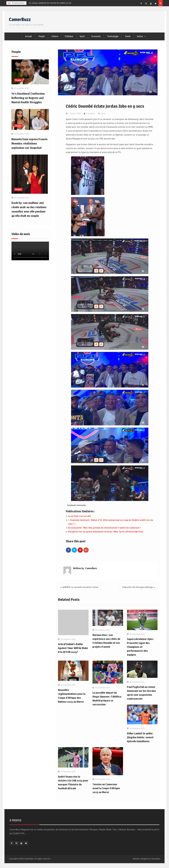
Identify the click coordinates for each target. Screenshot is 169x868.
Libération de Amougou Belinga (137, 587)
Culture (55, 36)
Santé (128, 36)
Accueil (28, 36)
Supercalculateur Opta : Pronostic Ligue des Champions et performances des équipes (140, 647)
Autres (140, 36)
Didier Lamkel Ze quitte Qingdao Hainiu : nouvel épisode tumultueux (140, 737)
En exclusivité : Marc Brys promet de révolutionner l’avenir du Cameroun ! (104, 528)
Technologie (113, 36)
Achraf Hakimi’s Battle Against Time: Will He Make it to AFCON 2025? (73, 648)
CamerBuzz (20, 19)
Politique (69, 36)
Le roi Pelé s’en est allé (79, 516)
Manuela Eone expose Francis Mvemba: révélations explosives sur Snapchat (30, 143)
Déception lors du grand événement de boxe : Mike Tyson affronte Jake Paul (106, 532)
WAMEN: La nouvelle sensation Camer (81, 587)
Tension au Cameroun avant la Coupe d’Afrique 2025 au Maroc (106, 788)
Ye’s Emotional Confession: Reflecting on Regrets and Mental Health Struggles (28, 98)
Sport (82, 36)
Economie (96, 36)
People (42, 36)
